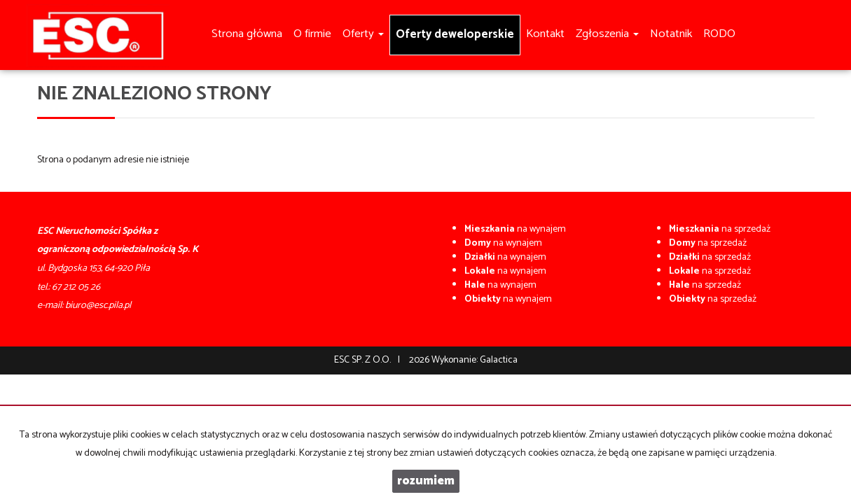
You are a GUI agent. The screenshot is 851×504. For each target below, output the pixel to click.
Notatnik (671, 34)
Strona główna (247, 34)
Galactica (499, 360)
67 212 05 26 (76, 287)
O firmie (312, 34)
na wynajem (515, 229)
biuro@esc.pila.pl (98, 306)
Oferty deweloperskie (455, 35)
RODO (719, 34)
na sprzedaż (720, 229)
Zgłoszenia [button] (607, 34)
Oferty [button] (363, 34)
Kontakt (545, 34)
